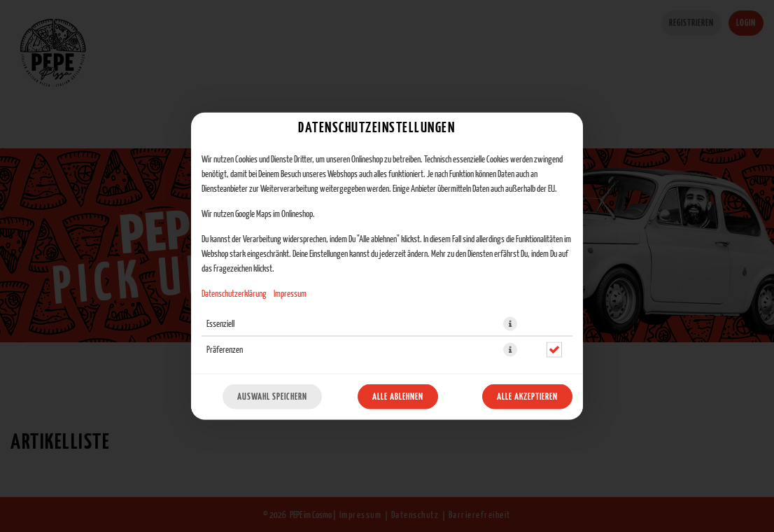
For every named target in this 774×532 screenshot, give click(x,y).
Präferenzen (225, 350)
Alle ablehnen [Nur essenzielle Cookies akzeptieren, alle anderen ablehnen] (398, 397)
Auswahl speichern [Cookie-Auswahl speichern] (272, 397)
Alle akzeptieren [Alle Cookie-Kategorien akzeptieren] (527, 397)
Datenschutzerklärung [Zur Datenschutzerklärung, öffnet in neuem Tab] (234, 294)
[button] (510, 324)
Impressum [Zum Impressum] (290, 294)
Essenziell (220, 324)
